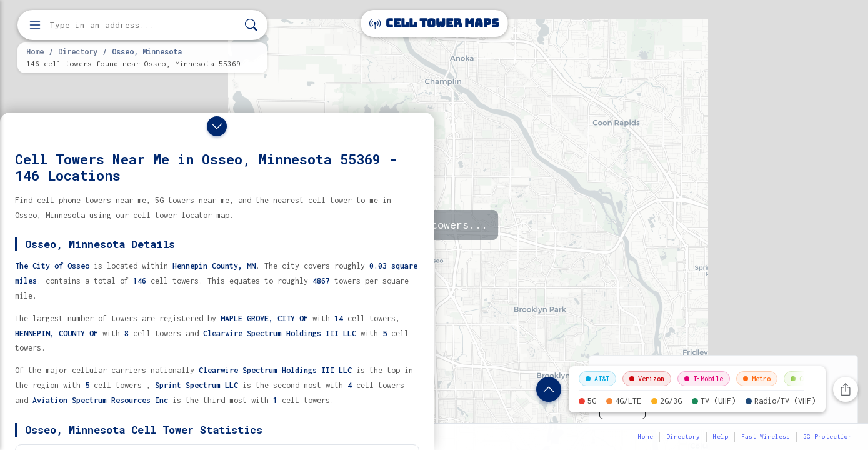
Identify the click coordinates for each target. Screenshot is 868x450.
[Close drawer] (217, 126)
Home (35, 51)
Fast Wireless (766, 437)
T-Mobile (704, 379)
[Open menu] (35, 25)
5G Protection (827, 437)
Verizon (647, 379)
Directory (78, 51)
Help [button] (721, 437)
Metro (757, 379)
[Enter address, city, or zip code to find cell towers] (144, 25)
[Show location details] (549, 389)
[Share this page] (846, 389)
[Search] (251, 25)
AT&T (597, 379)
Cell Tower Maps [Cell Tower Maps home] (434, 23)
